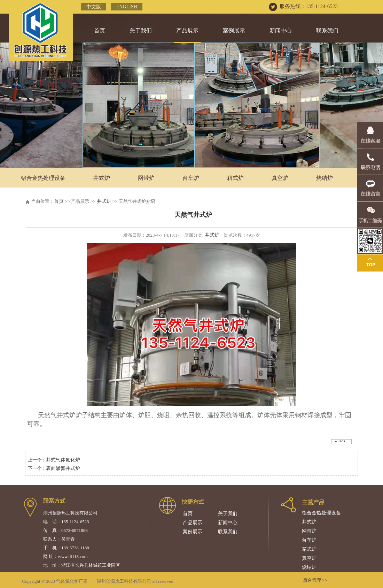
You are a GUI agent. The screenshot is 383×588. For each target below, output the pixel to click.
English (127, 7)
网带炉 (146, 178)
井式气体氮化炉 (63, 460)
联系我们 (327, 30)
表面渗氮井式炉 (63, 468)
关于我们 (141, 30)
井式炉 (102, 178)
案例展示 (234, 30)
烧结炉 (309, 567)
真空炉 (280, 178)
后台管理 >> (315, 580)
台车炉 (191, 178)
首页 (100, 30)
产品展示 (187, 30)
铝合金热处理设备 (43, 178)
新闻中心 (281, 30)
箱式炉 (235, 178)
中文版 (94, 7)
